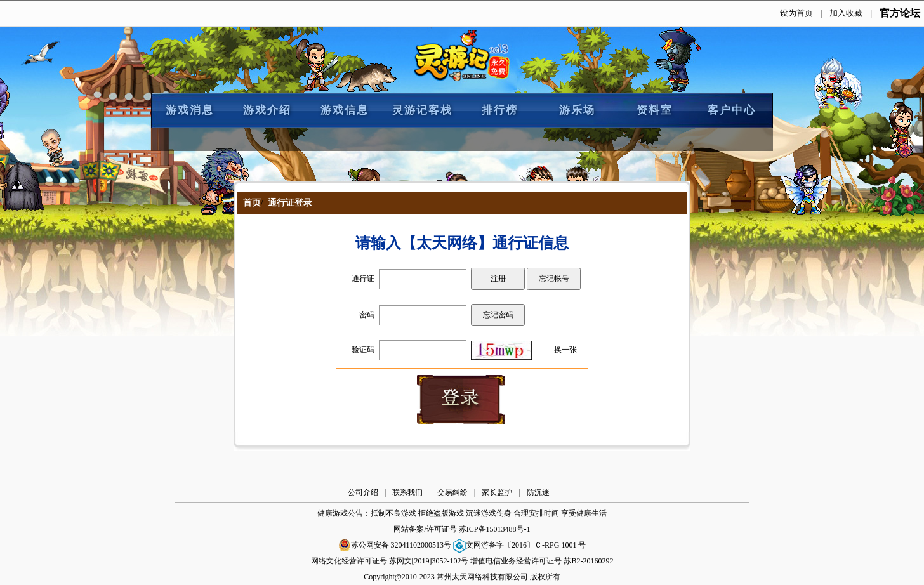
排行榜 (500, 110)
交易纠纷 (452, 492)
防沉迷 (538, 492)
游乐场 (577, 110)
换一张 (565, 350)
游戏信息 (345, 110)
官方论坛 (900, 13)
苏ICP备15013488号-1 (495, 529)
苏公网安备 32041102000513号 (395, 545)
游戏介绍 (267, 110)
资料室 (655, 110)
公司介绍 (363, 492)
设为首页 (796, 13)
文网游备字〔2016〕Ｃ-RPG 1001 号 (519, 545)
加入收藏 (846, 13)
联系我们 (407, 492)
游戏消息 (190, 110)
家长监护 (497, 492)
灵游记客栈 (422, 110)
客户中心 (732, 110)
